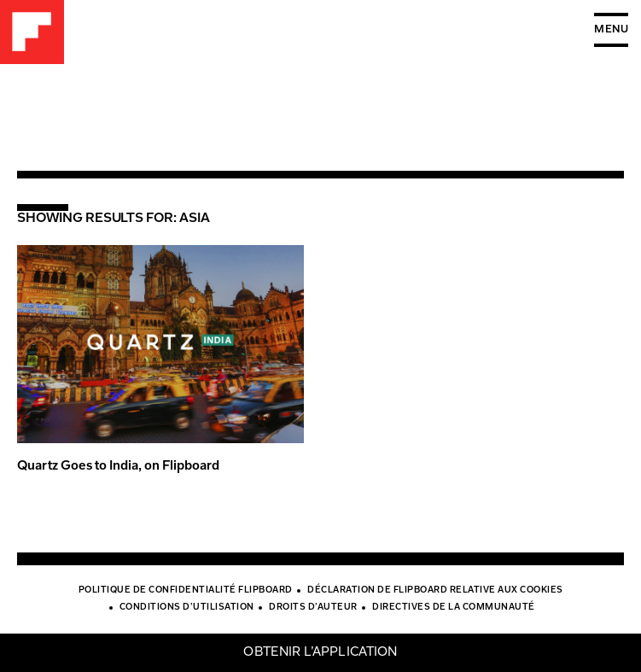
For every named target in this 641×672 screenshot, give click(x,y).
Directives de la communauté (454, 608)
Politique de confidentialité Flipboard (186, 591)
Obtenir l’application (320, 653)
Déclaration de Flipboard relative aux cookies (435, 591)
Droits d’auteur (313, 608)
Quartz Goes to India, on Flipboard (118, 467)
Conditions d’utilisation (187, 608)
